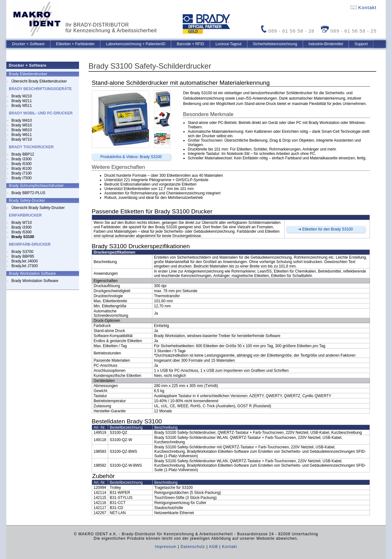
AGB (213, 547)
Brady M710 (22, 139)
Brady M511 (22, 106)
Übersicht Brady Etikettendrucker (39, 81)
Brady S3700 (22, 252)
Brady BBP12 (23, 154)
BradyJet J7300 (24, 266)
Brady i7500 (21, 178)
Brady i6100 (21, 169)
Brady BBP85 (23, 256)
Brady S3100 (23, 237)
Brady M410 (22, 120)
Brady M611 (22, 135)
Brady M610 (22, 130)
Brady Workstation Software (35, 281)
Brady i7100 (21, 173)
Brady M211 (22, 101)
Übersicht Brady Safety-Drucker (38, 208)
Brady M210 (22, 96)
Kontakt (363, 7)
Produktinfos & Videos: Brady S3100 (131, 157)
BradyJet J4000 (24, 261)
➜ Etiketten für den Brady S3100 (325, 229)
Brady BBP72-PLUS (28, 193)
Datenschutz (193, 547)
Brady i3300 (21, 159)
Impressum (166, 547)
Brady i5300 (21, 164)
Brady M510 (22, 125)
